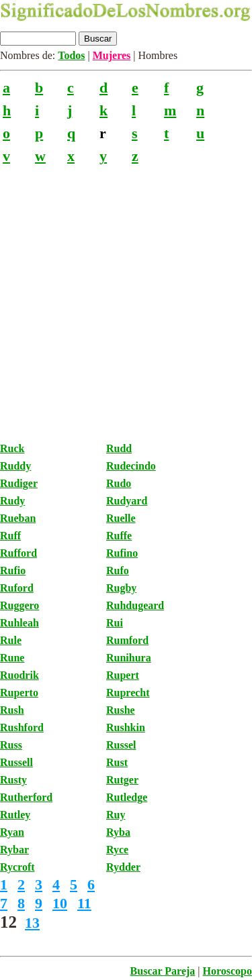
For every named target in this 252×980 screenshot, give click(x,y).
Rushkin (126, 727)
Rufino (122, 553)
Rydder (123, 867)
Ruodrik (19, 675)
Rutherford (26, 797)
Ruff (10, 536)
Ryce (117, 850)
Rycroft (17, 867)
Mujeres (112, 55)
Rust (117, 762)
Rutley (15, 815)
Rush (12, 710)
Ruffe (119, 536)
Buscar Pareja (163, 971)
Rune (12, 658)
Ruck (12, 448)
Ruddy (15, 466)
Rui (115, 623)
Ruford (17, 588)
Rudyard (127, 501)
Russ (11, 745)
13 (32, 923)
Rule (11, 640)
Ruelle (121, 518)
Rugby (121, 588)
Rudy (12, 501)
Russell (16, 762)
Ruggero (19, 605)
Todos (71, 55)
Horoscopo (227, 971)
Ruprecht (128, 693)
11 (84, 903)
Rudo (119, 483)
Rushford (22, 727)
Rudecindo (131, 466)
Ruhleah (19, 623)
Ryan (12, 832)
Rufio (13, 570)
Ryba (118, 832)
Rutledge (127, 797)
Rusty (13, 780)
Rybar (14, 850)
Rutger (122, 780)
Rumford (127, 640)
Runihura (129, 658)
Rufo (118, 570)
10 (60, 903)
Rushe (121, 710)
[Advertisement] (126, 295)
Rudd (119, 448)
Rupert (123, 675)
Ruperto (19, 693)
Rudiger (19, 483)
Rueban (18, 518)
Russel (121, 745)
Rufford (18, 553)
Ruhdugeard (135, 605)
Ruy (116, 815)
